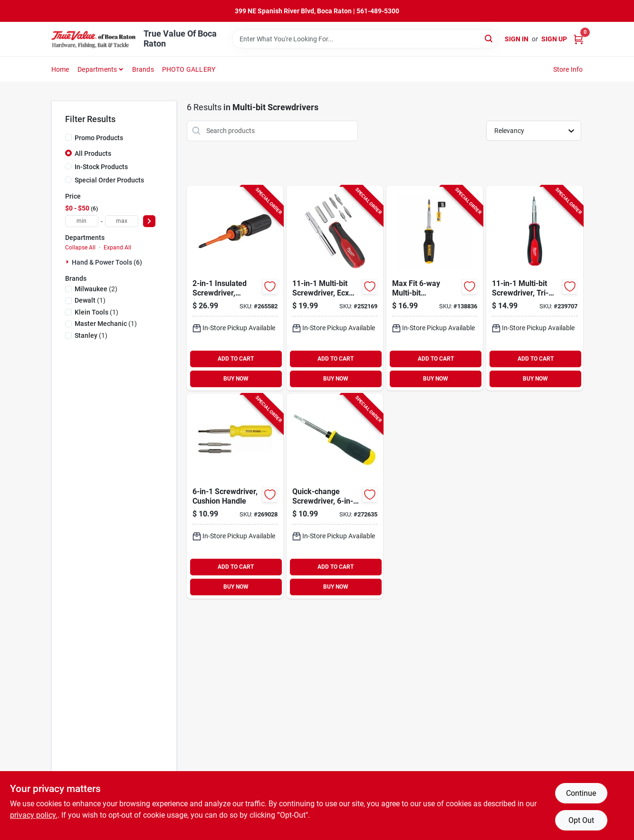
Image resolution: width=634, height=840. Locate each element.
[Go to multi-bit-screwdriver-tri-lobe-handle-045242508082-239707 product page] (534, 288)
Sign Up (554, 39)
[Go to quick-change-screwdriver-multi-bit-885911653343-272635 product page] (335, 496)
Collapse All (80, 248)
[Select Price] (149, 221)
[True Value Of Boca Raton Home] (94, 39)
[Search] (489, 38)
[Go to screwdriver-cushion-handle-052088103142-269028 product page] (235, 496)
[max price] (122, 221)
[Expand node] (68, 262)
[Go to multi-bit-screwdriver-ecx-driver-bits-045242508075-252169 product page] (335, 288)
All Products (93, 153)
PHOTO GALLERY (189, 69)
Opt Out (581, 820)
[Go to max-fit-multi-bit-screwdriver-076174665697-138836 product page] (435, 288)
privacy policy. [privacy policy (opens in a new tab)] (34, 815)
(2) (96, 289)
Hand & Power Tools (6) (107, 262)
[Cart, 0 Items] (578, 39)
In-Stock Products (101, 167)
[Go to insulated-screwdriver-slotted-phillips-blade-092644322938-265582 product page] (235, 288)
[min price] (82, 221)
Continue (581, 793)
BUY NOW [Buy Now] (236, 379)
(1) (90, 300)
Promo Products (99, 138)
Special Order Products (109, 180)
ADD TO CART (236, 359)
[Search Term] (365, 39)
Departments (97, 69)
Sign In (517, 39)
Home (60, 69)
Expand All (117, 248)
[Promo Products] (68, 137)
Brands (143, 69)
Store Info (568, 69)
